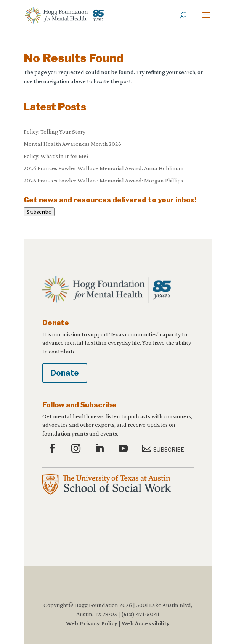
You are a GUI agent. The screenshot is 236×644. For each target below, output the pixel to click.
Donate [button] (65, 373)
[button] (206, 20)
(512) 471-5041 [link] (140, 614)
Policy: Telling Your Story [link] (55, 132)
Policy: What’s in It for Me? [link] (56, 156)
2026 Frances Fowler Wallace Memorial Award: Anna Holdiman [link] (104, 168)
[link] (64, 15)
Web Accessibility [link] (146, 623)
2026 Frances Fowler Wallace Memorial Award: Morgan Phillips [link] (103, 180)
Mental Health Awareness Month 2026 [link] (72, 144)
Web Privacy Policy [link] (92, 623)
